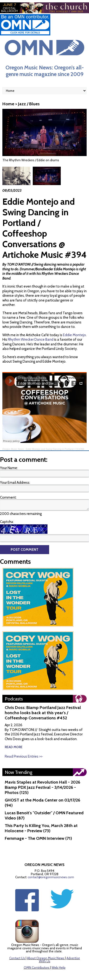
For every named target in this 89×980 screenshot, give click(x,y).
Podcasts (14, 680)
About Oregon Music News (46, 940)
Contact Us (17, 940)
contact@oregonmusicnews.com (51, 859)
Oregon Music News (13, 431)
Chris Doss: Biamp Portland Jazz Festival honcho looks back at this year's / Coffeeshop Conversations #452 (43, 694)
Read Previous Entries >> (24, 738)
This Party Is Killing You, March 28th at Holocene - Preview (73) (41, 810)
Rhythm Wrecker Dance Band (31, 321)
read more (14, 729)
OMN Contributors (37, 949)
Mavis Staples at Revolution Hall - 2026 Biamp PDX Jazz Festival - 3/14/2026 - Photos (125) (42, 769)
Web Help (59, 949)
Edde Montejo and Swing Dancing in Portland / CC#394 (55, 431)
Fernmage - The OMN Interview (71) (38, 820)
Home (8, 104)
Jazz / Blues (29, 104)
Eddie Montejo (74, 317)
